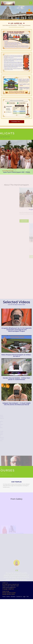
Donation (13, 641)
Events (8, 641)
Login (24, 641)
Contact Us (19, 641)
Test (28, 641)
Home (4, 641)
